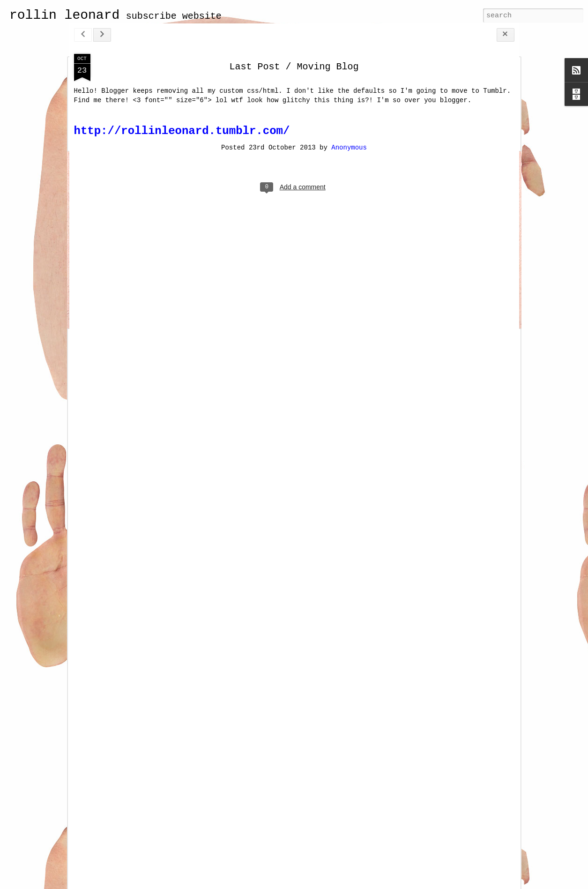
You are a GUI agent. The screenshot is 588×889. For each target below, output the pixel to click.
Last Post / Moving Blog (294, 67)
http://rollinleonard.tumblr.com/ (182, 131)
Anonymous (349, 148)
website (202, 16)
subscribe (151, 16)
